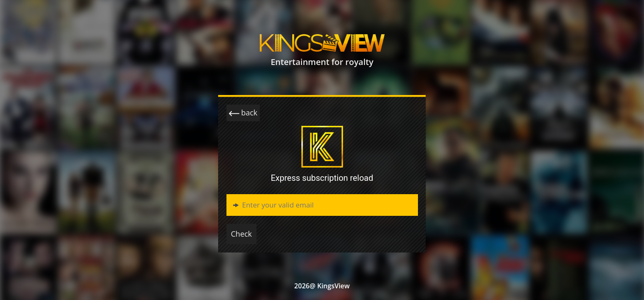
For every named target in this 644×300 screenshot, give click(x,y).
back (243, 113)
